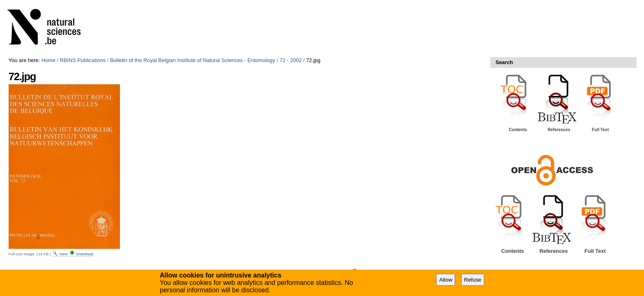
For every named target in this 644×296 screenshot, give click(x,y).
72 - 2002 (291, 60)
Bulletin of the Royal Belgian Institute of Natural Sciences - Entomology (193, 60)
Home (48, 60)
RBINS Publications (83, 60)
